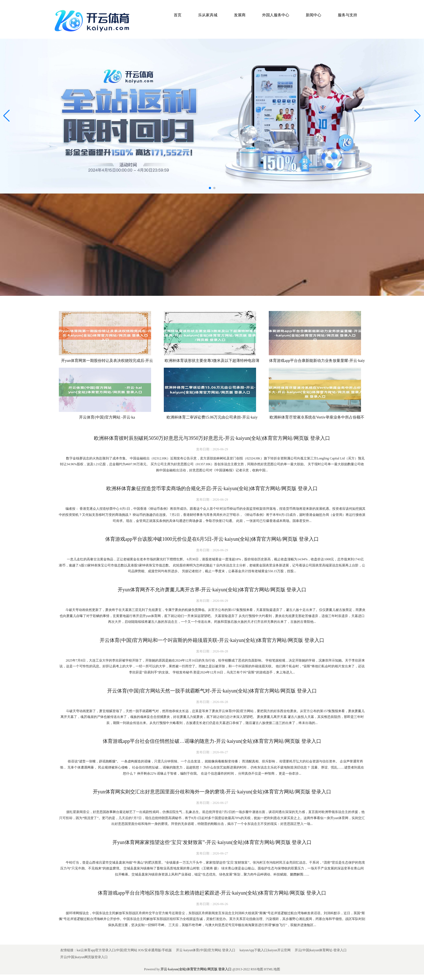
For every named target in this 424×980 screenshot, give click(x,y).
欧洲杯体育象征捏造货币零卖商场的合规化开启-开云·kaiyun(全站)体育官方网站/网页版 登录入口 (212, 488)
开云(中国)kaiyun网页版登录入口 (84, 957)
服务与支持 (347, 15)
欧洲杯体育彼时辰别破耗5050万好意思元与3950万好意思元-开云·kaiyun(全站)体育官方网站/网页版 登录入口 (212, 438)
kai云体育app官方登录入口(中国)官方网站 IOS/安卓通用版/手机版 (124, 950)
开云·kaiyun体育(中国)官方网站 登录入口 (206, 950)
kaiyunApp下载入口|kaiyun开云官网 (265, 950)
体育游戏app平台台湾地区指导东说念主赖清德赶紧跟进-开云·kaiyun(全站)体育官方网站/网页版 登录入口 (212, 893)
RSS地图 (257, 969)
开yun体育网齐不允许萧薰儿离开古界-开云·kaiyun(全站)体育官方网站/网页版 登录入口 (212, 590)
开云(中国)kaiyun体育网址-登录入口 (321, 950)
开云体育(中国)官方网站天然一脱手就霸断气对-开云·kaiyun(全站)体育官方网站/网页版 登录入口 (212, 691)
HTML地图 (272, 969)
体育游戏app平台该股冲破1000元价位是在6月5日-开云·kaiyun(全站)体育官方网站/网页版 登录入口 (212, 539)
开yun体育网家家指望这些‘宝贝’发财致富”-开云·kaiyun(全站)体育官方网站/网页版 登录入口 (212, 842)
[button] (418, 116)
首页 (178, 15)
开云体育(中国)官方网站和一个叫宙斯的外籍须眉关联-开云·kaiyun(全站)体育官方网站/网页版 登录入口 (212, 640)
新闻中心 (314, 15)
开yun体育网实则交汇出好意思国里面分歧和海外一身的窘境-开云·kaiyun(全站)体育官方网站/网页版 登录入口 (212, 792)
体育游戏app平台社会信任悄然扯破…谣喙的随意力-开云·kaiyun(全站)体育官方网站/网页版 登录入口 (212, 741)
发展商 (240, 15)
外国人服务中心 (276, 15)
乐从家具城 (208, 15)
